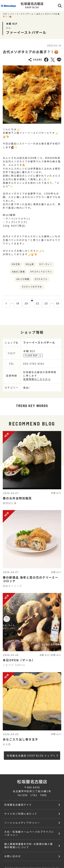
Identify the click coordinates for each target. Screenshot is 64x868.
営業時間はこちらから (37, 379)
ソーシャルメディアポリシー (22, 823)
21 (32, 303)
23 (49, 303)
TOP (5, 14)
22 (41, 303)
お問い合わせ (13, 856)
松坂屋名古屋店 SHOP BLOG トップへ (32, 755)
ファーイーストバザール (22, 14)
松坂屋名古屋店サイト (18, 805)
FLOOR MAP (33, 355)
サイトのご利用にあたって (21, 814)
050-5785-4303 (35, 364)
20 (23, 303)
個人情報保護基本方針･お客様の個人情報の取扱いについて (28, 845)
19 (15, 303)
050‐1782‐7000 (35, 795)
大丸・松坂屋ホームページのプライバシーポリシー (29, 833)
